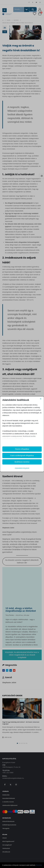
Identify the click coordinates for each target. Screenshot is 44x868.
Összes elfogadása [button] (22, 449)
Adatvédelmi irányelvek (22, 468)
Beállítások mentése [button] (22, 462)
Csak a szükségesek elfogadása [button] (22, 455)
